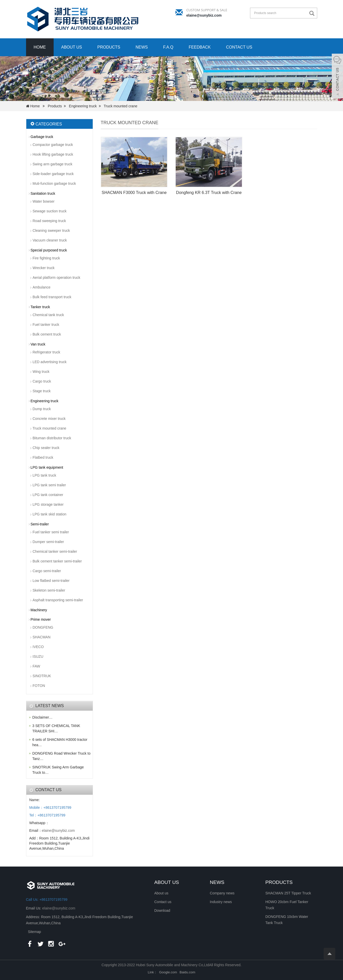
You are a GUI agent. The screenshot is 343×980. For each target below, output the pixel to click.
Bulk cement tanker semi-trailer (57, 561)
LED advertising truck (50, 362)
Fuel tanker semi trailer (51, 532)
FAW (37, 666)
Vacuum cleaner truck (50, 240)
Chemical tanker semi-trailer (55, 551)
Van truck (38, 344)
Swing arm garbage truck (53, 164)
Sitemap (34, 932)
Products (109, 47)
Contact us (239, 47)
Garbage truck (42, 137)
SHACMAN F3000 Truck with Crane (134, 193)
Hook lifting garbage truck (53, 154)
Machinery (39, 610)
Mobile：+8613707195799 (50, 808)
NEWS (217, 882)
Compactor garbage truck (53, 145)
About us (72, 47)
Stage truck (42, 391)
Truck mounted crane (121, 106)
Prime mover (41, 619)
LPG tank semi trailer (49, 485)
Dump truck (42, 409)
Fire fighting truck (46, 258)
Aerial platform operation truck (57, 278)
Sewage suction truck (50, 211)
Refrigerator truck (46, 352)
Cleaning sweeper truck (51, 230)
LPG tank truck (45, 475)
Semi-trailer (40, 524)
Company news (222, 893)
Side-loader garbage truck (53, 174)
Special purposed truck (49, 250)
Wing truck (41, 372)
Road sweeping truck (49, 221)
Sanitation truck (43, 193)
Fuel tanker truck (46, 325)
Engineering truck (83, 106)
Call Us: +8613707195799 (47, 900)
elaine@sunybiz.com (204, 15)
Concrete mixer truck (49, 419)
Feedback (200, 47)
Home (40, 47)
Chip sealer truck (46, 448)
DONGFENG (43, 627)
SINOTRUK (42, 676)
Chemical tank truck (48, 315)
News (142, 47)
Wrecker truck (44, 268)
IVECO (38, 647)
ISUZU (38, 656)
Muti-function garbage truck (54, 183)
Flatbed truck (43, 457)
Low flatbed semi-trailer (51, 581)
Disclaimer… (43, 717)
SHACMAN (42, 637)
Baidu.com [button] (187, 972)
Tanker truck (40, 307)
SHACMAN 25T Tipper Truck (288, 893)
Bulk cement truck (47, 334)
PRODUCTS (279, 882)
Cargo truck (42, 381)
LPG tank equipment (47, 467)
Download (162, 910)
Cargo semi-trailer (47, 571)
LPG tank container (48, 495)
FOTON (39, 686)
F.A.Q (168, 47)
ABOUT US (167, 882)
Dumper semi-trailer (48, 542)
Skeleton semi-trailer (49, 590)
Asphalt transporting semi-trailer (58, 600)
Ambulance (42, 287)
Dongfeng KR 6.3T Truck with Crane (209, 193)
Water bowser (44, 201)
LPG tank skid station (50, 514)
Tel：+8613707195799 (47, 815)
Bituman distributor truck (52, 438)
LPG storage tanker (48, 504)
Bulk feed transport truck (52, 297)
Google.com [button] (168, 972)
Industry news (221, 902)
